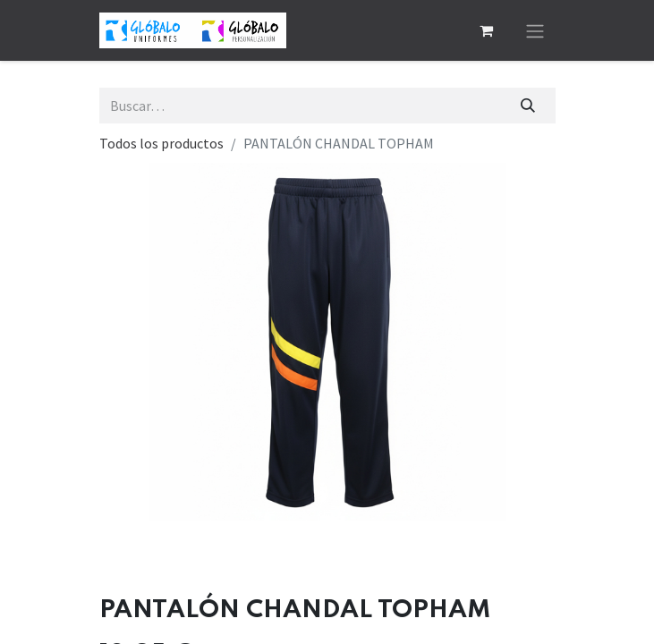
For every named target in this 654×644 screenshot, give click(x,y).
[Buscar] (527, 106)
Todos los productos (161, 143)
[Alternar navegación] (535, 30)
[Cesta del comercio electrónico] (487, 30)
